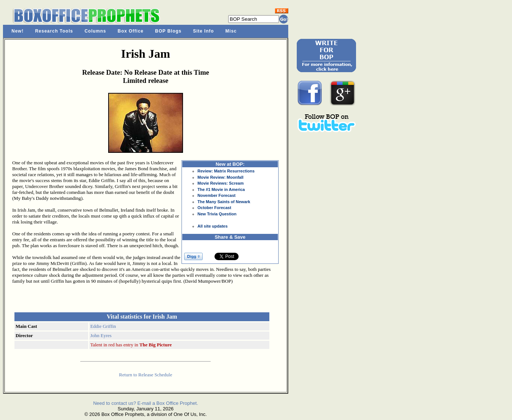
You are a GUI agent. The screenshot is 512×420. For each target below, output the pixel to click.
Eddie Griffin (103, 326)
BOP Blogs (168, 31)
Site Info (203, 31)
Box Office (131, 31)
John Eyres (101, 335)
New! (18, 31)
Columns (95, 31)
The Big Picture (155, 345)
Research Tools (54, 31)
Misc (231, 31)
